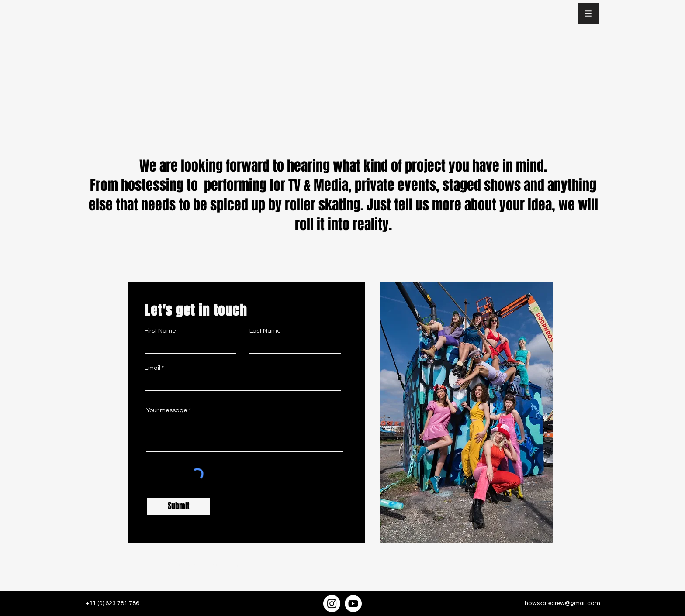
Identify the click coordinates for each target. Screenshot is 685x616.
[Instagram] (332, 604)
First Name (160, 331)
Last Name (265, 331)
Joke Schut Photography (226, 565)
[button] (588, 14)
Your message (167, 410)
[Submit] (178, 506)
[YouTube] (353, 604)
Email (152, 368)
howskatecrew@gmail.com (562, 603)
